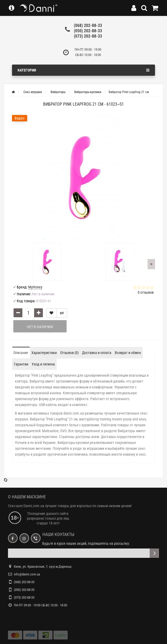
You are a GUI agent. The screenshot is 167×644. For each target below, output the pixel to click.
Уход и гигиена (43, 326)
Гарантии (21, 326)
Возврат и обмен (128, 315)
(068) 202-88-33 (88, 25)
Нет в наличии (40, 289)
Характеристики (44, 315)
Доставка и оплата (97, 315)
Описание (21, 315)
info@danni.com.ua (27, 536)
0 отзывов (146, 255)
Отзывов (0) (69, 315)
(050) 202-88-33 (88, 31)
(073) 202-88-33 (88, 36)
